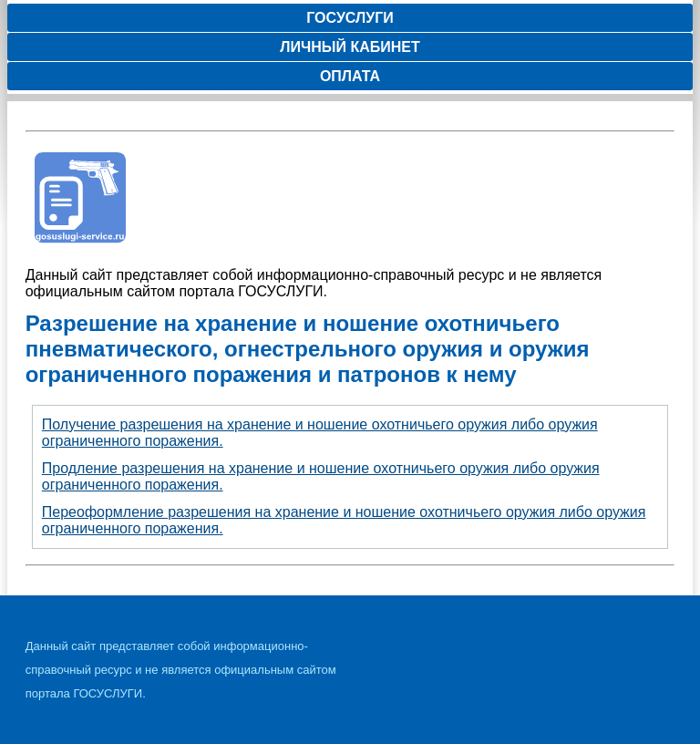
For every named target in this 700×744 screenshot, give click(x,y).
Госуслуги (350, 18)
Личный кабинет (350, 47)
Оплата (350, 76)
